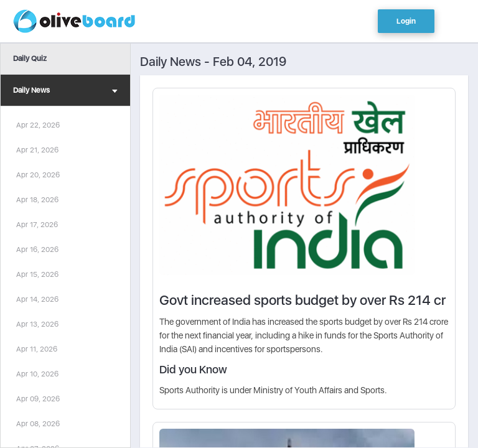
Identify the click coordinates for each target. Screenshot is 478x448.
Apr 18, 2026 (37, 200)
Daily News (65, 92)
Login (406, 21)
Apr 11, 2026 (37, 349)
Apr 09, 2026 (38, 399)
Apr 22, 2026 (38, 125)
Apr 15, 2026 (37, 274)
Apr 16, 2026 (37, 250)
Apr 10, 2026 (37, 374)
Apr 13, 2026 (37, 324)
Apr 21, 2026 (37, 150)
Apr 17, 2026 (37, 225)
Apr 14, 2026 (37, 299)
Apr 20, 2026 (38, 175)
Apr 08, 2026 (38, 424)
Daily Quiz (30, 58)
